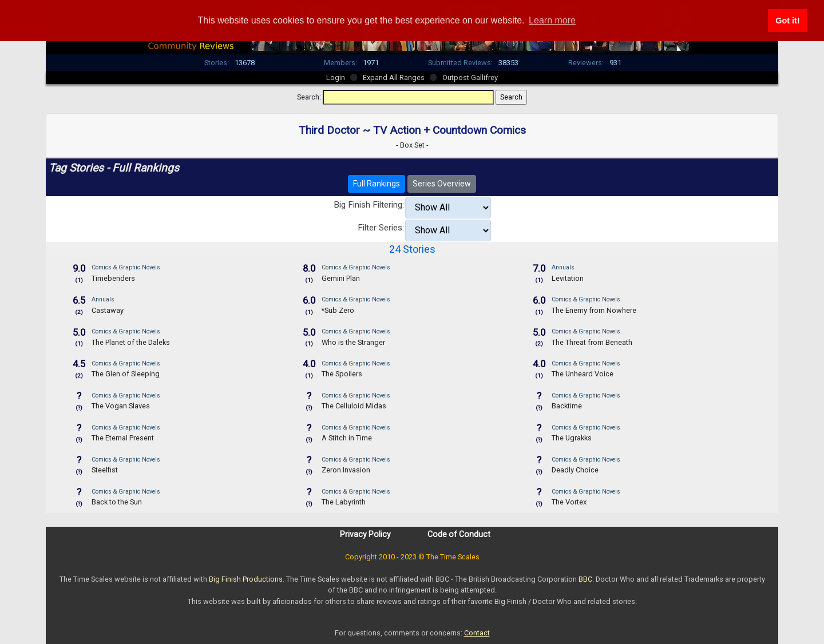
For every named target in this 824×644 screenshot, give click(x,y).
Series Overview (442, 184)
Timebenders (113, 278)
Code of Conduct (459, 534)
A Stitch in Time (347, 438)
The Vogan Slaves (121, 406)
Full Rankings (377, 184)
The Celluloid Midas (354, 406)
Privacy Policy (365, 534)
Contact (477, 633)
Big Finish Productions (246, 579)
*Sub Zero (338, 310)
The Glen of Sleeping (126, 374)
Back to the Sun (117, 502)
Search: (309, 97)
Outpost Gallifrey (470, 77)
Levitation (568, 278)
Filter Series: (381, 228)
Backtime (567, 406)
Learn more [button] (552, 20)
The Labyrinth (344, 502)
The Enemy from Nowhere (594, 310)
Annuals (563, 267)
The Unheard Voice (583, 374)
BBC (585, 579)
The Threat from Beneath (592, 342)
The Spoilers (342, 374)
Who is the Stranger (353, 342)
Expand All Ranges (394, 77)
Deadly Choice (575, 470)
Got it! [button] (787, 21)
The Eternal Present (123, 438)
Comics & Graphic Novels (126, 267)
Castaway (108, 310)
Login (336, 77)
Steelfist (105, 470)
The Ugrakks (572, 438)
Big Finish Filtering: (369, 205)
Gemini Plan (341, 278)
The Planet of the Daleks (131, 342)
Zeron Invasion (346, 470)
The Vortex (569, 502)
